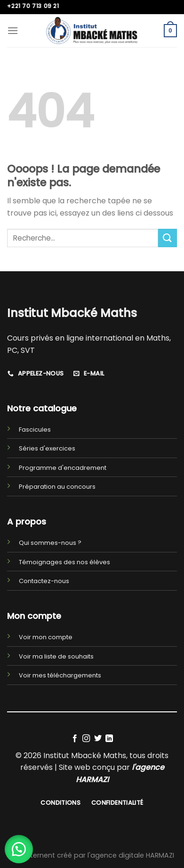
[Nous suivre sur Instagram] (86, 739)
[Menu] (13, 30)
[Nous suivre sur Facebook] (75, 739)
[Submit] (168, 238)
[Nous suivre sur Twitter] (98, 739)
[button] (19, 849)
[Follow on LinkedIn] (109, 739)
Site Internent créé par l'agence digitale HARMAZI (92, 855)
